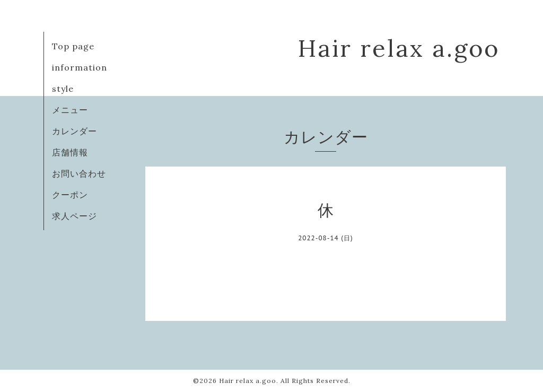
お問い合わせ (79, 173)
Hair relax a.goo (399, 48)
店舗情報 (70, 152)
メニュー (70, 110)
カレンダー (75, 131)
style (63, 89)
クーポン (70, 195)
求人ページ (75, 216)
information (80, 67)
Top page (73, 46)
